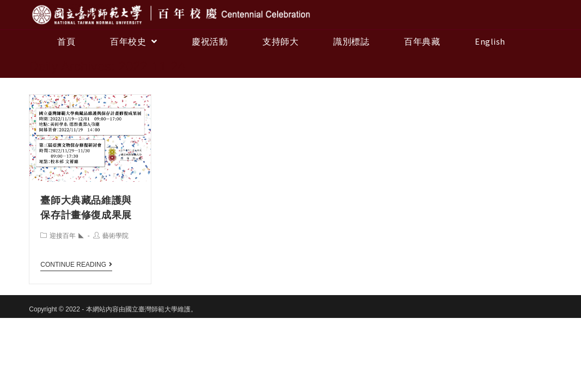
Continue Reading (76, 265)
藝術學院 (115, 236)
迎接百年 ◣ (67, 236)
